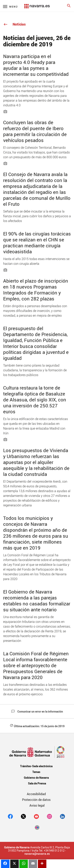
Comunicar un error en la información (37, 711)
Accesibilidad (36, 794)
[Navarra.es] (37, 4)
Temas (36, 772)
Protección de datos (36, 800)
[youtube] (36, 816)
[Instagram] (49, 816)
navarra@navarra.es (37, 854)
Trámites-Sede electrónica (36, 766)
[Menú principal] (10, 6)
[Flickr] (37, 827)
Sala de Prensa (37, 783)
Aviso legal (37, 805)
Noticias (14, 24)
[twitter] (23, 816)
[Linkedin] (62, 816)
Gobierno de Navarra (36, 778)
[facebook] (10, 816)
